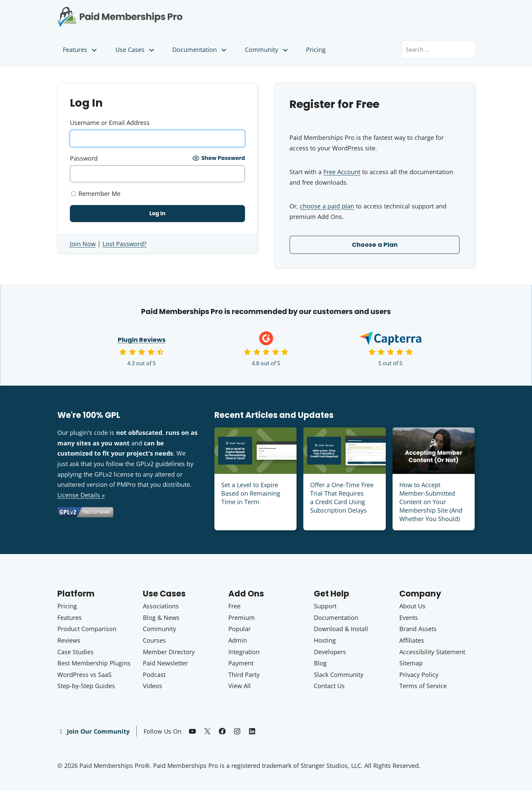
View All (240, 686)
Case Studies (75, 652)
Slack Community (339, 675)
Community (267, 50)
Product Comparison (87, 629)
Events (409, 618)
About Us (412, 606)
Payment (241, 663)
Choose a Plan (375, 245)
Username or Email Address (110, 123)
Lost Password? (125, 244)
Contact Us (329, 686)
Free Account (342, 172)
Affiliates (412, 640)
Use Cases (136, 50)
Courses (154, 640)
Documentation (200, 50)
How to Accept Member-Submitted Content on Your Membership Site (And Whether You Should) (431, 502)
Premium (242, 618)
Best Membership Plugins (94, 663)
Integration (244, 652)
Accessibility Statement (432, 652)
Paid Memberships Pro (158, 12)
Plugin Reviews (142, 340)
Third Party (244, 675)
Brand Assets (418, 629)
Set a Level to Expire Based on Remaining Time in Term (251, 493)
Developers (330, 652)
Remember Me (96, 194)
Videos (153, 686)
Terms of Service (423, 686)
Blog (320, 663)
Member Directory (169, 652)
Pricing (316, 50)
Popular (240, 629)
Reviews (69, 640)
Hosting (325, 640)
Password (84, 158)
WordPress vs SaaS (84, 675)
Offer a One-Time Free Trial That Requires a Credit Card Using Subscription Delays (342, 498)
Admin (238, 640)
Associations (161, 606)
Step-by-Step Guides (86, 686)
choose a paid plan (327, 206)
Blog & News (161, 618)
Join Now (83, 244)
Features (81, 50)
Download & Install (341, 629)
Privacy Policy (419, 675)
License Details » (81, 495)
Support (325, 606)
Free (234, 606)
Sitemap (411, 663)
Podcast (154, 675)
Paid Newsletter (165, 663)
